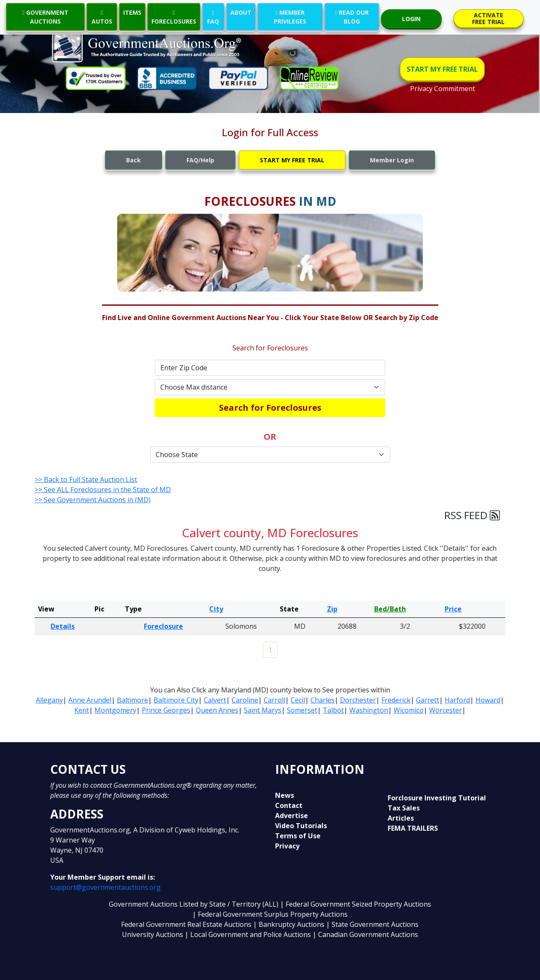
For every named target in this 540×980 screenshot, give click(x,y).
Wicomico (409, 710)
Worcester (445, 710)
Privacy (287, 846)
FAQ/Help (200, 160)
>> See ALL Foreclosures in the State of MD (103, 490)
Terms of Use (298, 836)
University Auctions (153, 934)
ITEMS (132, 12)
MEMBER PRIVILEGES (290, 17)
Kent (82, 710)
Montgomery (115, 710)
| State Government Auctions (372, 924)
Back (134, 160)
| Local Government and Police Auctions (248, 934)
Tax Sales (404, 808)
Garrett (428, 700)
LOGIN (411, 19)
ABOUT (241, 12)
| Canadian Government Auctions (365, 934)
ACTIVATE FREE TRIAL (488, 18)
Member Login (392, 160)
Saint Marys (263, 710)
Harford (457, 700)
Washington (369, 710)
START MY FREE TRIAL (442, 69)
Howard (488, 700)
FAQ (213, 17)
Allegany (49, 700)
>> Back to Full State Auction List (86, 479)
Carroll (274, 700)
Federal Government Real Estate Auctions (186, 924)
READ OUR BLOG (352, 17)
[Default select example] (270, 387)
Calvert (215, 700)
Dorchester (358, 700)
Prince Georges (166, 710)
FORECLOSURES (174, 17)
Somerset (302, 710)
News (285, 795)
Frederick (396, 700)
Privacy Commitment (443, 89)
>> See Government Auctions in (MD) (93, 500)
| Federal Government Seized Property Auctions (356, 904)
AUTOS (102, 17)
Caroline (245, 700)
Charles (323, 700)
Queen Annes (217, 710)
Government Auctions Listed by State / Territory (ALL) (194, 904)
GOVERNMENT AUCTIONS (45, 17)
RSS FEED (472, 515)
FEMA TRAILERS (413, 828)
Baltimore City (176, 700)
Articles (401, 818)
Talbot (333, 710)
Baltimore (132, 700)
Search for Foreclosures (270, 408)
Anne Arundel (90, 700)
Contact (289, 805)
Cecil (298, 700)
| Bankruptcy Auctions (290, 924)
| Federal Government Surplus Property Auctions (270, 914)
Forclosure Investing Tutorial (437, 798)
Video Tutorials (301, 826)
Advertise (292, 816)
